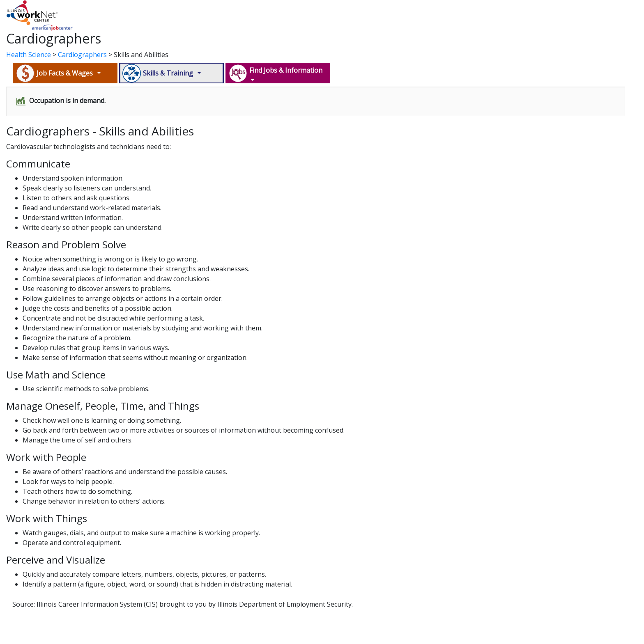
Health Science (29, 55)
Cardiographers (82, 55)
